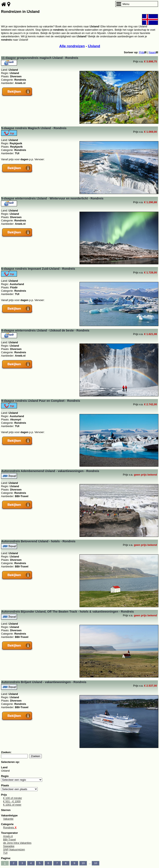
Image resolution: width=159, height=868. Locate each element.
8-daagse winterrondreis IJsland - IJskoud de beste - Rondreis (45, 330)
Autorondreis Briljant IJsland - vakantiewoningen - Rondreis (44, 682)
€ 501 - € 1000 (12, 801)
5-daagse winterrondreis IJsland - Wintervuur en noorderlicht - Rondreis (52, 198)
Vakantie (8, 819)
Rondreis (10, 827)
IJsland (94, 46)
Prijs (143, 52)
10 (83, 863)
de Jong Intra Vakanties (17, 843)
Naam (153, 52)
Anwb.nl (8, 836)
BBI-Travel (9, 839)
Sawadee (9, 846)
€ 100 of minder (13, 798)
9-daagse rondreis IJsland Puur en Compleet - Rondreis (41, 401)
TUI (5, 853)
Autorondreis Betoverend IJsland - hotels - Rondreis (38, 541)
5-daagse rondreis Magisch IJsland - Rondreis (34, 128)
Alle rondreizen (72, 46)
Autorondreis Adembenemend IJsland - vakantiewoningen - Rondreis (50, 471)
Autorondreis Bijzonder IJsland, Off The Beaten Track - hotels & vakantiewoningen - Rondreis (67, 612)
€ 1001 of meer (12, 805)
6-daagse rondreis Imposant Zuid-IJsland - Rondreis (38, 269)
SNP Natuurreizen (14, 849)
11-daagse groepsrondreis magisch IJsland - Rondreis (40, 58)
